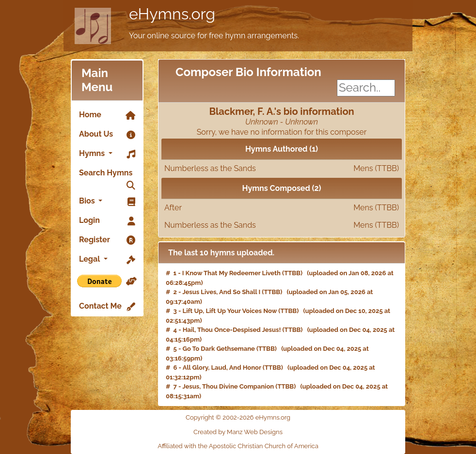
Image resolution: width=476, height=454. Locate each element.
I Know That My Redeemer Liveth (231, 273)
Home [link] (107, 115)
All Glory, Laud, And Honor (222, 368)
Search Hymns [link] (107, 175)
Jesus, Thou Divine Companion (228, 386)
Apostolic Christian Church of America (264, 446)
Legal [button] (107, 260)
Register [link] (107, 240)
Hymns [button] (107, 154)
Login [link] (107, 221)
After (282, 208)
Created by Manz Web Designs (238, 432)
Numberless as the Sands (282, 169)
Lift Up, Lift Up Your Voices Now (230, 311)
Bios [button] (107, 202)
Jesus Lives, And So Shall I (221, 292)
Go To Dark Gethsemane (219, 349)
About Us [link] (107, 135)
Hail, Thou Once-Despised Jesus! (232, 330)
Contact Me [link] (107, 307)
